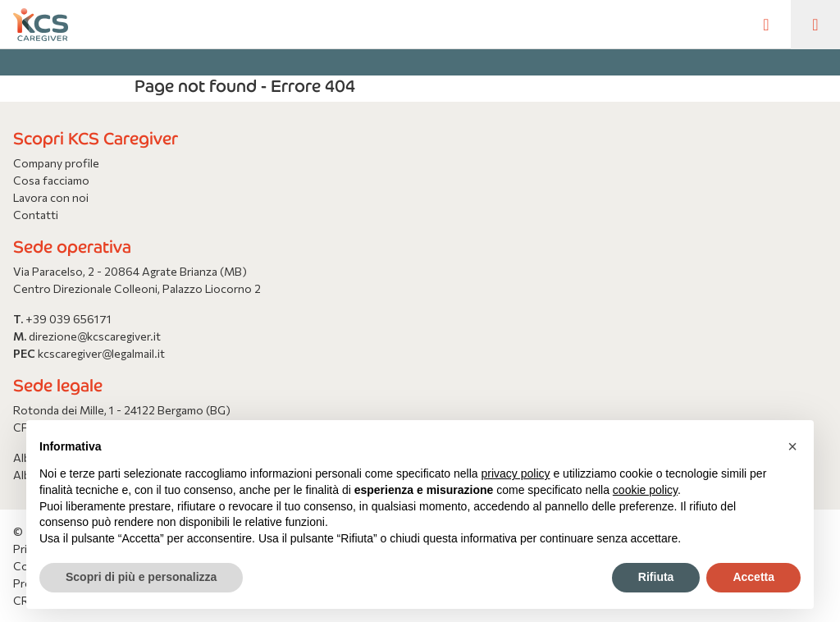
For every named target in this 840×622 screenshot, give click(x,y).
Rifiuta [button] (656, 577)
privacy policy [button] (516, 473)
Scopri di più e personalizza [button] (141, 577)
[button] (792, 446)
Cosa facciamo (51, 180)
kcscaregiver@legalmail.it (101, 353)
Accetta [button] (753, 577)
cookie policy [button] (645, 490)
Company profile (56, 163)
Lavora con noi (51, 197)
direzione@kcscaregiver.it (95, 336)
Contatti (36, 215)
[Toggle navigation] (815, 25)
